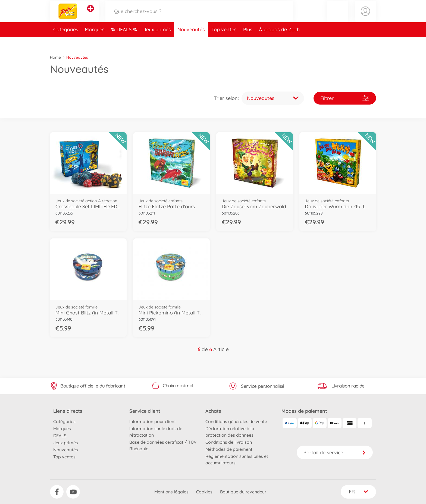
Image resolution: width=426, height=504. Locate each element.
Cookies (204, 492)
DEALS (125, 42)
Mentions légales (171, 492)
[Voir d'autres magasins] (90, 15)
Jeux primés (157, 42)
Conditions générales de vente (236, 421)
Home (55, 57)
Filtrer (345, 98)
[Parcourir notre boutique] (199, 17)
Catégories (66, 42)
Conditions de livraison (229, 442)
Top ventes (224, 42)
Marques (95, 42)
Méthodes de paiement (229, 449)
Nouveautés (191, 42)
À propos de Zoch (279, 42)
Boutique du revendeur (243, 492)
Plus (248, 42)
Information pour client (153, 421)
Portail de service (335, 453)
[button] (338, 17)
